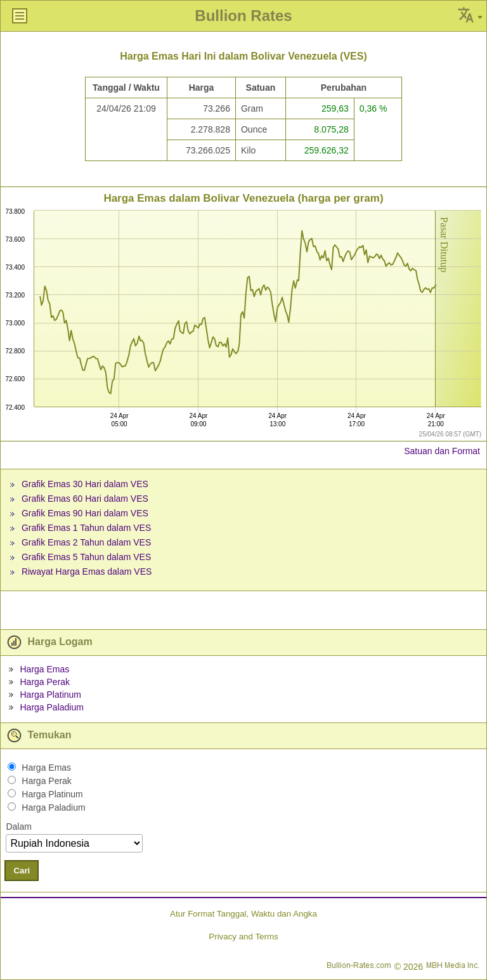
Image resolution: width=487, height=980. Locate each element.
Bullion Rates (243, 16)
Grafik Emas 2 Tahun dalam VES (86, 542)
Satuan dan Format (442, 451)
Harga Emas (44, 669)
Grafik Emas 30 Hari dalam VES (85, 484)
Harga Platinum (50, 695)
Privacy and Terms (243, 937)
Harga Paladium (51, 707)
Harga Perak (45, 682)
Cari (22, 871)
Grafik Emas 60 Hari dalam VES (85, 499)
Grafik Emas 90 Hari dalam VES (85, 513)
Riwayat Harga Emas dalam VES (87, 572)
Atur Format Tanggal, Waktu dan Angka (243, 914)
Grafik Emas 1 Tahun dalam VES (86, 528)
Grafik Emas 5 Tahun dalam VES (86, 557)
